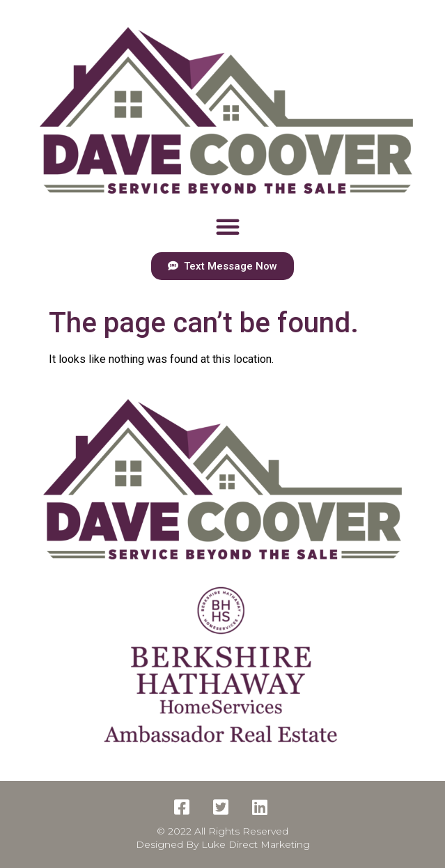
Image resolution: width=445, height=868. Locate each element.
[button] (228, 226)
